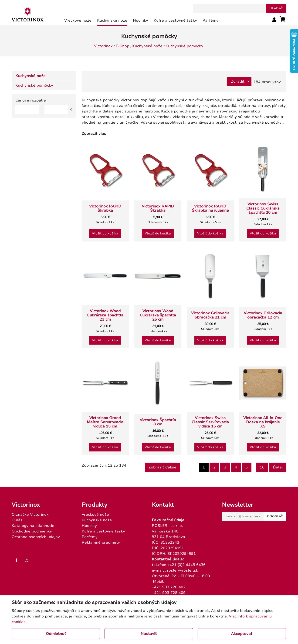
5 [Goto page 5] (247, 467)
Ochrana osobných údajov (36, 537)
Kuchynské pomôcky (184, 46)
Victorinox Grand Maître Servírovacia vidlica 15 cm (105, 422)
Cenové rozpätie (31, 100)
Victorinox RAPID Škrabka (105, 208)
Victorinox (103, 46)
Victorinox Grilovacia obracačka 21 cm (210, 315)
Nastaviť (149, 634)
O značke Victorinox (30, 515)
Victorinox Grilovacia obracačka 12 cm (263, 315)
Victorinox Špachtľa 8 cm (158, 422)
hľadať (276, 8)
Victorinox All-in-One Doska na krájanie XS (263, 422)
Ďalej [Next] (278, 467)
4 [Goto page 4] (236, 467)
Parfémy (90, 537)
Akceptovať (242, 634)
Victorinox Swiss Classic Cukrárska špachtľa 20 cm (263, 208)
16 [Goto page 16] (262, 467)
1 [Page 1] (204, 467)
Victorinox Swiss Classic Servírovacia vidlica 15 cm (210, 422)
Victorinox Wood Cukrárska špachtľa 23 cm (105, 315)
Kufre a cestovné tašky (103, 531)
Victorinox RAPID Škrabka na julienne (210, 208)
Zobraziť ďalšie (163, 467)
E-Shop (122, 46)
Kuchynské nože (147, 46)
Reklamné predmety (101, 542)
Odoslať (275, 516)
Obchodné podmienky (32, 531)
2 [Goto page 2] (214, 467)
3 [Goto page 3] (225, 467)
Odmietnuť (56, 634)
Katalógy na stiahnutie (33, 526)
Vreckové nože (95, 515)
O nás (17, 520)
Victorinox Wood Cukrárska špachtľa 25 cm (158, 315)
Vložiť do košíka (105, 233)
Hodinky (89, 526)
